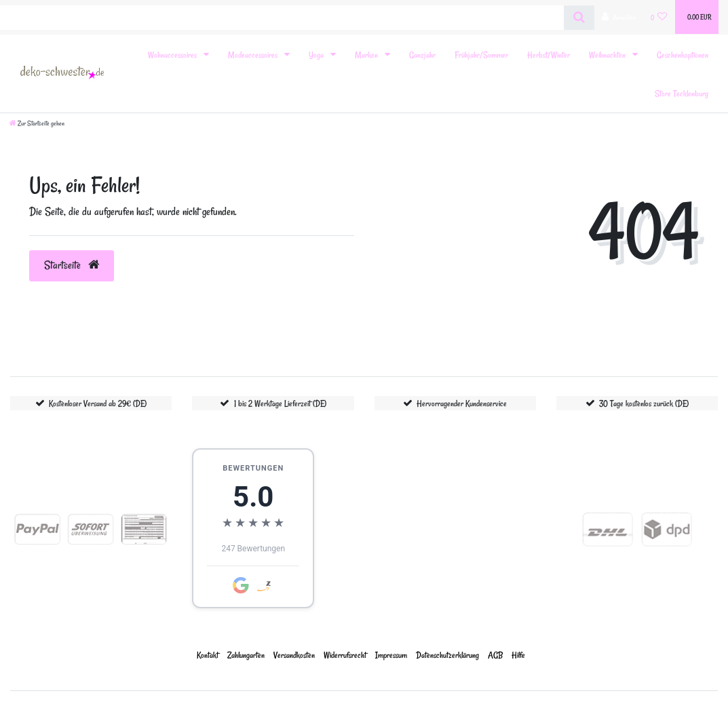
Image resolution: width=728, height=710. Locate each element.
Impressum (391, 655)
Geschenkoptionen (683, 55)
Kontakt (208, 655)
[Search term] (282, 18)
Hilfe (518, 655)
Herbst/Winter (549, 55)
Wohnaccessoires (173, 55)
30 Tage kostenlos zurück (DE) (644, 403)
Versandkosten (294, 655)
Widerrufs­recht (345, 655)
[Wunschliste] (659, 17)
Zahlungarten (246, 655)
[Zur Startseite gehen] (37, 123)
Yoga (317, 55)
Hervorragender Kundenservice (462, 403)
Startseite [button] (72, 265)
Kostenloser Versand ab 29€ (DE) (98, 403)
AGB (495, 655)
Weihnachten (608, 55)
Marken (367, 55)
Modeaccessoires (254, 55)
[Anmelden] (619, 17)
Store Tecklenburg (682, 93)
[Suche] (579, 18)
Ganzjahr (422, 55)
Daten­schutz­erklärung (447, 655)
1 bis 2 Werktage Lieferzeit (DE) (280, 403)
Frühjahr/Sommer (481, 55)
